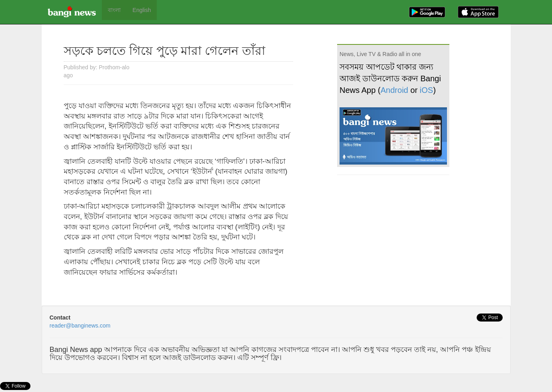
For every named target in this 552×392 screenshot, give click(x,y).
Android (394, 90)
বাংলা (114, 10)
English (142, 10)
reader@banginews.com (80, 326)
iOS (426, 90)
